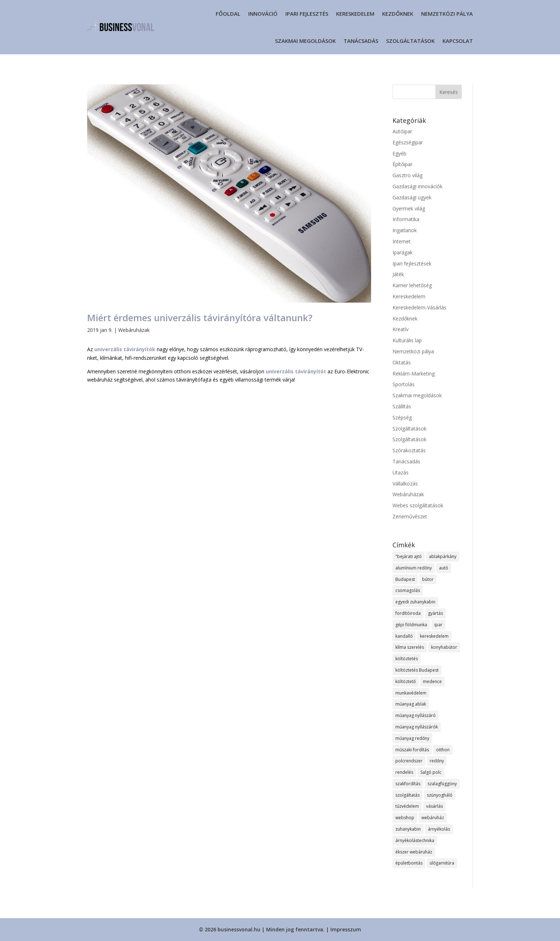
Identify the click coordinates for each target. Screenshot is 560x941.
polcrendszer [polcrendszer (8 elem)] (409, 761)
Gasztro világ (407, 175)
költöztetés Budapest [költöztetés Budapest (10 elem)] (417, 670)
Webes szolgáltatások (418, 505)
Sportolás (404, 384)
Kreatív (401, 329)
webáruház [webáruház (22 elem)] (433, 818)
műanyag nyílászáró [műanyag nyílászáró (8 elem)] (416, 715)
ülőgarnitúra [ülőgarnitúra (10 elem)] (442, 863)
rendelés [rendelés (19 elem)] (404, 772)
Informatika (406, 219)
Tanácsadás (361, 41)
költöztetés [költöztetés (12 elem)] (407, 659)
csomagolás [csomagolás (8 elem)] (408, 590)
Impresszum (346, 929)
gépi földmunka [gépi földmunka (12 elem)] (411, 625)
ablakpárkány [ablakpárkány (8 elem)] (443, 556)
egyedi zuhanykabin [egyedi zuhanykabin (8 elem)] (415, 602)
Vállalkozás (405, 484)
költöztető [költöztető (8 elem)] (406, 681)
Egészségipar (408, 142)
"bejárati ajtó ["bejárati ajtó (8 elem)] (409, 556)
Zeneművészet (410, 516)
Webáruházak (134, 330)
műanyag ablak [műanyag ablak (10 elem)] (411, 704)
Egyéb (399, 153)
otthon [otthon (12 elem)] (443, 750)
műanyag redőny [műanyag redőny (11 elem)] (412, 738)
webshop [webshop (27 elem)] (405, 818)
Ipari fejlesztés (307, 14)
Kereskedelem (355, 14)
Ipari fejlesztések (412, 263)
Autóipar (402, 131)
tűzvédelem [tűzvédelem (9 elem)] (407, 806)
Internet (402, 241)
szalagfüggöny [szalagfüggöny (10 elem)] (442, 784)
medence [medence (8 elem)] (432, 681)
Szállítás (402, 406)
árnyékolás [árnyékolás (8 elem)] (439, 829)
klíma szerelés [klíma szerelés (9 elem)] (410, 647)
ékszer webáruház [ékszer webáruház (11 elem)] (414, 852)
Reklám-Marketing (414, 374)
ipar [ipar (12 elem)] (438, 625)
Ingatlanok (405, 230)
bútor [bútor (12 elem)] (428, 579)
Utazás (401, 472)
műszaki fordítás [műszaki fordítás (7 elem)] (412, 750)
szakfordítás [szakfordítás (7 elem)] (408, 784)
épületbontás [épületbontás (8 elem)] (409, 863)
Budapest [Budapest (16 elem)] (405, 579)
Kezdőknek (398, 14)
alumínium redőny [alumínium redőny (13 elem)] (414, 568)
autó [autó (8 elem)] (444, 568)
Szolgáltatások (410, 41)
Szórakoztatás (409, 450)
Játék (398, 274)
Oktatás (402, 362)
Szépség (402, 417)
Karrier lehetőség (412, 285)
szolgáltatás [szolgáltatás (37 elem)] (407, 795)
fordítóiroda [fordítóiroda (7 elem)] (408, 613)
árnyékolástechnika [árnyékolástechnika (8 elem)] (415, 840)
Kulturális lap (407, 340)
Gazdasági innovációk (417, 186)
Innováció (263, 14)
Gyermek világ (409, 208)
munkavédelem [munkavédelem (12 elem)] (411, 693)
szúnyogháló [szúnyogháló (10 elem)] (440, 795)
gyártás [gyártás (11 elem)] (435, 613)
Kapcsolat (458, 41)
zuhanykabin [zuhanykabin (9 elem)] (408, 829)
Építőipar (402, 164)
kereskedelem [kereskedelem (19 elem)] (434, 636)
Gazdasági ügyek (412, 197)
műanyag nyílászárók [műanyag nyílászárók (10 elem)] (417, 727)
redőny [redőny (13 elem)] (437, 761)
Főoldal (228, 14)
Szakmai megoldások (305, 41)
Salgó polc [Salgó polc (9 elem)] (431, 772)
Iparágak (402, 252)
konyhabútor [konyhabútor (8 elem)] (444, 647)
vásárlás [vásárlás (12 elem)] (434, 806)
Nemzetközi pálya (447, 14)
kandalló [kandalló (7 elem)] (404, 636)
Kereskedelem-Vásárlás (419, 307)
